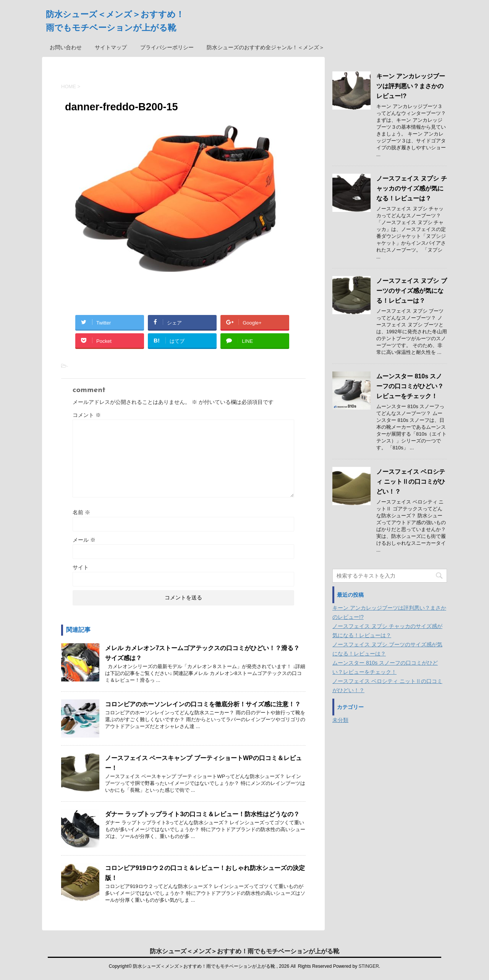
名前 (81, 512)
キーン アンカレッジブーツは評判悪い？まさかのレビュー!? (411, 86)
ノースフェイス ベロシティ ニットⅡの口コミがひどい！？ (411, 482)
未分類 (340, 720)
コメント (87, 415)
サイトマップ (111, 47)
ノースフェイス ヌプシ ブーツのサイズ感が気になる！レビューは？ (412, 291)
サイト (81, 567)
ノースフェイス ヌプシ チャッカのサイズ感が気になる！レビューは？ (412, 188)
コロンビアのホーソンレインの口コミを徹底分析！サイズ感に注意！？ (203, 704)
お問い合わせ (66, 47)
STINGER (368, 965)
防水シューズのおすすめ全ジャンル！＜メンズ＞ (266, 47)
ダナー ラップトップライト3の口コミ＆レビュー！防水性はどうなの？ (202, 814)
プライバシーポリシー (167, 47)
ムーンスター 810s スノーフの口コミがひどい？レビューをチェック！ (410, 386)
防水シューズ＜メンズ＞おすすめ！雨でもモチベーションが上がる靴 (244, 950)
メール (84, 540)
